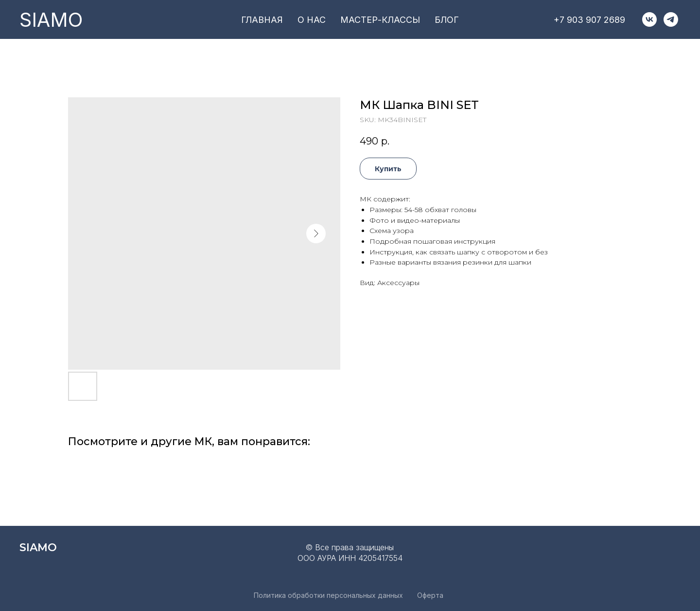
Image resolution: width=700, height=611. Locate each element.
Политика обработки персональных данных (328, 595)
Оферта (430, 595)
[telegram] (671, 19)
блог (447, 20)
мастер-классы (380, 20)
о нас (312, 20)
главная (262, 20)
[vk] (649, 19)
